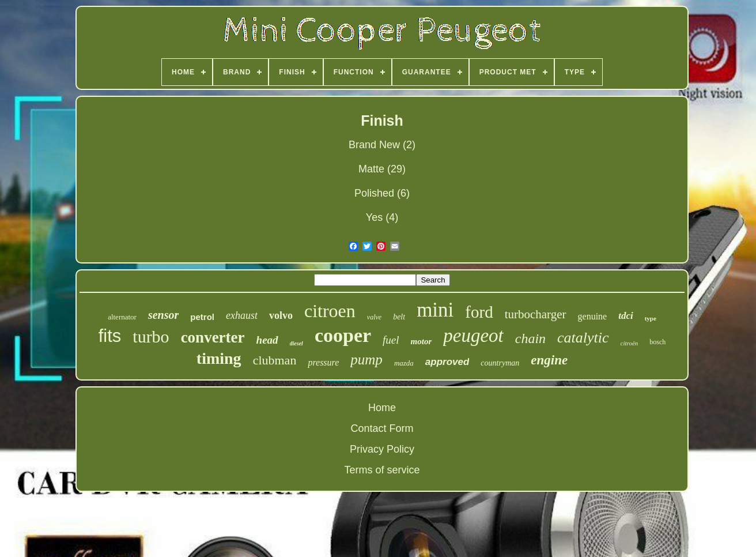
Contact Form (382, 428)
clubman (275, 360)
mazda (404, 363)
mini (435, 310)
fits (110, 336)
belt (399, 317)
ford (479, 312)
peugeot (473, 336)
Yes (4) (382, 217)
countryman (500, 363)
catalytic (583, 338)
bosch (657, 342)
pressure (323, 362)
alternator (122, 317)
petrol (202, 317)
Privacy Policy (382, 449)
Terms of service (382, 470)
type (651, 318)
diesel (296, 343)
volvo (281, 315)
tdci (626, 316)
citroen (330, 311)
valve (374, 317)
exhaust (242, 315)
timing (219, 358)
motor (422, 341)
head (267, 340)
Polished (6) (382, 193)
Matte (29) (382, 169)
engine (549, 360)
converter (213, 337)
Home (382, 408)
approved (447, 362)
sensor (163, 315)
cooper (343, 335)
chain (530, 338)
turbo (151, 336)
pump (366, 360)
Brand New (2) (382, 145)
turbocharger (536, 314)
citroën (630, 343)
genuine (593, 316)
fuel (391, 340)
